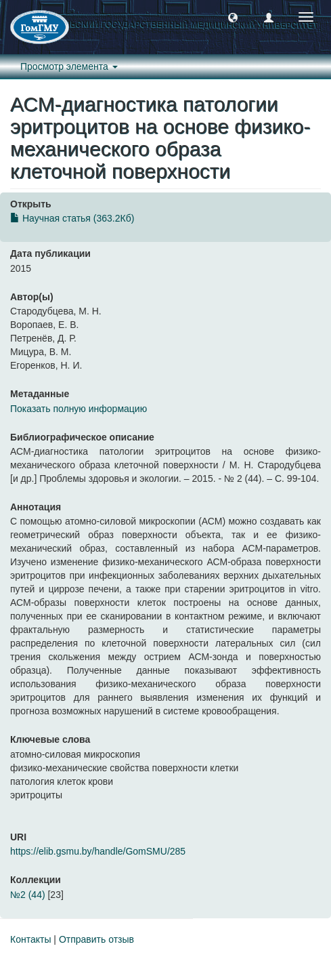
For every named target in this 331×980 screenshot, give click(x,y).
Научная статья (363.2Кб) (72, 218)
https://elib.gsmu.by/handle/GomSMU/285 (98, 851)
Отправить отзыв (96, 939)
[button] (233, 17)
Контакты (30, 939)
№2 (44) (28, 895)
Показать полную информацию (79, 409)
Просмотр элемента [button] (69, 66)
